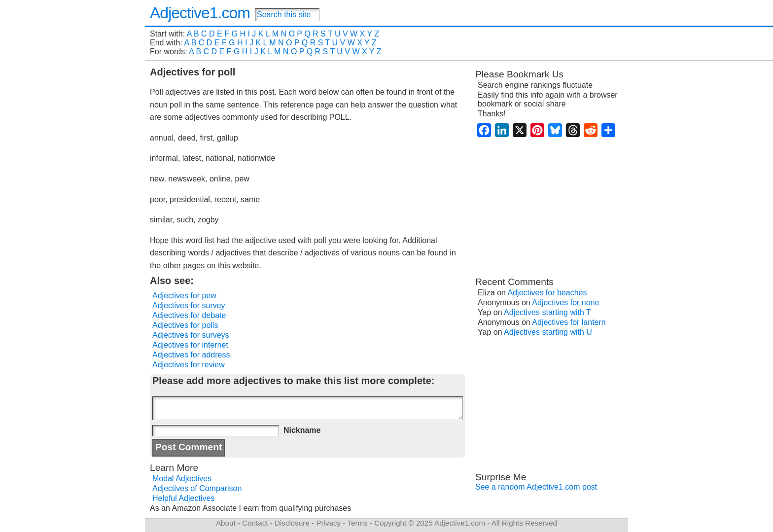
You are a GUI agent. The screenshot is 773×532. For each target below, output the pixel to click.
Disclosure (292, 523)
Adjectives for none (565, 302)
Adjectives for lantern (569, 322)
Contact (255, 523)
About (226, 523)
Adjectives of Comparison (197, 488)
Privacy (328, 523)
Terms (357, 523)
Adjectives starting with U (548, 332)
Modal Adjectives (182, 479)
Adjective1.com (200, 13)
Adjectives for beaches (547, 293)
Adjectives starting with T (547, 312)
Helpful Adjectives (183, 498)
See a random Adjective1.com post (536, 487)
